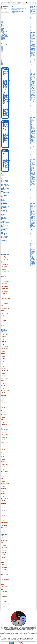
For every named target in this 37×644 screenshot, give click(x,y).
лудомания (5, 286)
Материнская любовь (5, 229)
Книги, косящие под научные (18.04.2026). (33, 127)
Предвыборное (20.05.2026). (33, 11)
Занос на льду (4, 232)
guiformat (4, 432)
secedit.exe (5, 550)
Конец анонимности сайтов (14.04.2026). (33, 141)
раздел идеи (5, 371)
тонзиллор (4, 318)
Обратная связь (22, 3)
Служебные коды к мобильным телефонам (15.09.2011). (19, 15)
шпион (3, 606)
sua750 (4, 555)
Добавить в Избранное (13, 3)
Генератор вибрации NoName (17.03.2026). (33, 254)
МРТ (3, 239)
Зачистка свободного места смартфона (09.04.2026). (33, 164)
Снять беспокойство (5, 206)
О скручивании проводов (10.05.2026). (33, 45)
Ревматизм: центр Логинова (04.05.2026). (33, 54)
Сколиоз (4, 179)
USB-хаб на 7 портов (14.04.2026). (33, 137)
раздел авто (5, 349)
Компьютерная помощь (5, 226)
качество (4, 341)
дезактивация (5, 272)
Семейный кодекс (4, 184)
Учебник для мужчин (5, 181)
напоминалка (5, 579)
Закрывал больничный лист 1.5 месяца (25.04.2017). (19, 9)
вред (3, 435)
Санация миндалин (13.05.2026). (33, 36)
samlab (7, 548)
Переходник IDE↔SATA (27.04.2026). (33, 74)
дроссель (4, 567)
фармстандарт (6, 604)
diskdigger (4, 257)
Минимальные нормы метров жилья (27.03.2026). (33, 202)
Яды (7, 182)
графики (4, 269)
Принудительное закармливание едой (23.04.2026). (33, 104)
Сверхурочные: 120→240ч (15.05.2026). (33, 26)
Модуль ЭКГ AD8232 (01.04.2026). (33, 183)
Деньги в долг (4, 192)
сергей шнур (5, 313)
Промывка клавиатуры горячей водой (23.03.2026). (33, 225)
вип (3, 560)
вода (3, 339)
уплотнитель (5, 601)
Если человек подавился (4, 201)
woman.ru (4, 557)
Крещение (4, 203)
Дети (7, 184)
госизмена (4, 267)
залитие (4, 570)
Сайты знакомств (4, 197)
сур (6, 316)
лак (3, 577)
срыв (3, 316)
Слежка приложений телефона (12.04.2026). (33, 146)
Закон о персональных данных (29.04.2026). (33, 65)
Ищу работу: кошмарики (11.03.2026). (33, 159)
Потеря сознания (4, 215)
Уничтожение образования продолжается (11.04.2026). (33, 152)
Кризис (3, 190)
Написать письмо (30, 3)
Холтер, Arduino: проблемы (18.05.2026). (33, 21)
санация (4, 306)
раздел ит (4, 373)
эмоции (4, 530)
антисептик (5, 264)
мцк (7, 289)
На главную (5, 3)
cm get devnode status (5, 540)
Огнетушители (5, 223)
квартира (4, 344)
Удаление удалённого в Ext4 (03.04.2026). (33, 178)
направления (5, 291)
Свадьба (4, 224)
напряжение (5, 346)
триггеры (4, 320)
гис (5, 562)
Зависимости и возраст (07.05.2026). (33, 50)
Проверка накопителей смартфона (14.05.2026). (33, 31)
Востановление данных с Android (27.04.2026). (33, 70)
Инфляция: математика (5, 210)
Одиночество (5, 188)
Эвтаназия (4, 240)
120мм (3, 538)
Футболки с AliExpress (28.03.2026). (33, 197)
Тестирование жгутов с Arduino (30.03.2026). (33, 193)
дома (3, 565)
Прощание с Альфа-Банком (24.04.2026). (33, 94)
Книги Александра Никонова (5, 236)
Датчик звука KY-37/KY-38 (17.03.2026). (33, 258)
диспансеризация (6, 279)
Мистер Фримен (4, 221)
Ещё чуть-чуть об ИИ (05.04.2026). (33, 174)
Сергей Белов (25, 627)
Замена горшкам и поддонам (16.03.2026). (33, 263)
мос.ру (3, 289)
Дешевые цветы (4, 212)
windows (4, 337)
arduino (4, 334)
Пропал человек (4, 218)
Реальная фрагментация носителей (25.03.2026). (33, 213)
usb (7, 334)
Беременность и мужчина (5, 186)
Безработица (5, 208)
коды (6, 435)
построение (5, 303)
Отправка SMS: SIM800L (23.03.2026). (33, 237)
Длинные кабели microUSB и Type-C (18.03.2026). (33, 242)
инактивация (5, 281)
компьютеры (5, 284)
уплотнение (5, 599)
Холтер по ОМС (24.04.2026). (33, 99)
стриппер (4, 597)
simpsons (4, 553)
